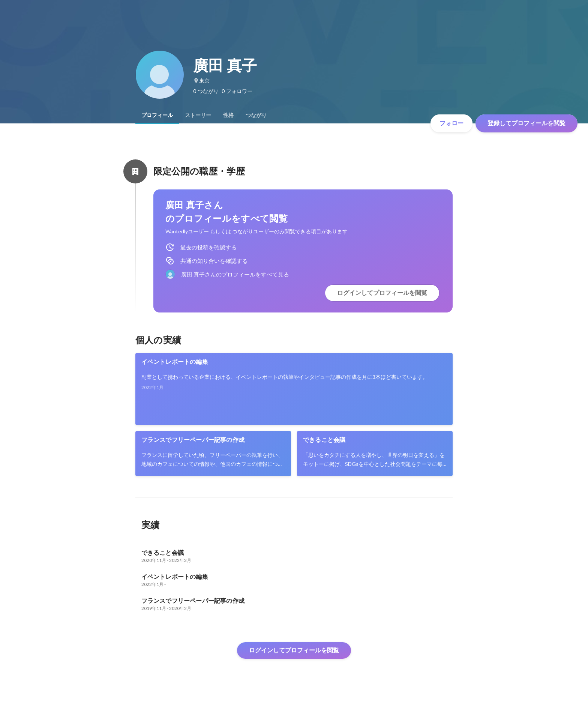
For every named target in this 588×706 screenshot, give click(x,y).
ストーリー (198, 115)
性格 (228, 115)
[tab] (157, 115)
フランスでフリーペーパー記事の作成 (193, 440)
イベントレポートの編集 (175, 362)
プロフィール (157, 115)
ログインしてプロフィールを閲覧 (382, 293)
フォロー (451, 123)
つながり (256, 115)
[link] (294, 389)
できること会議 (324, 440)
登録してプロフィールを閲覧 (526, 123)
